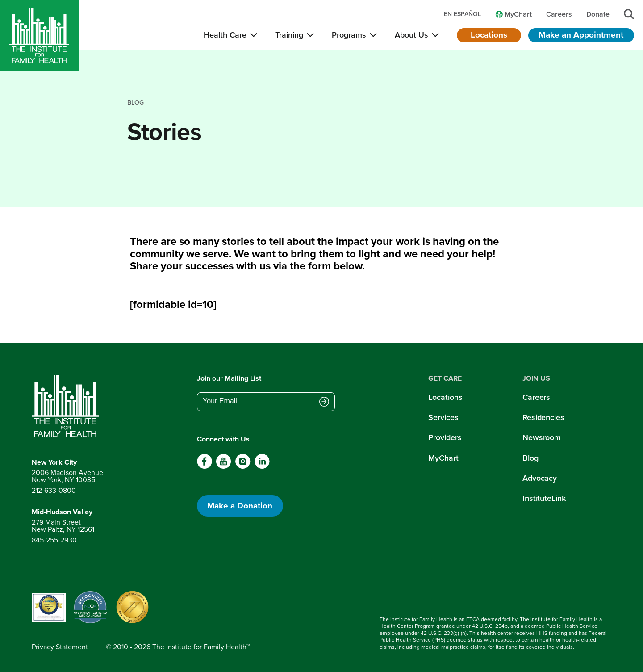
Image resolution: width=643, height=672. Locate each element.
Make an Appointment (581, 35)
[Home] (39, 36)
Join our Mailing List (229, 378)
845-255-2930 (54, 540)
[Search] (629, 14)
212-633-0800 (54, 490)
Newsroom (542, 437)
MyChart (443, 458)
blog (136, 103)
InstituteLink (544, 498)
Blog (530, 458)
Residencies (543, 417)
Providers (445, 437)
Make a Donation (240, 506)
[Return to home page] (67, 406)
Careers (536, 397)
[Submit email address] (324, 402)
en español (462, 14)
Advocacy (540, 478)
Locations (489, 35)
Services (443, 417)
